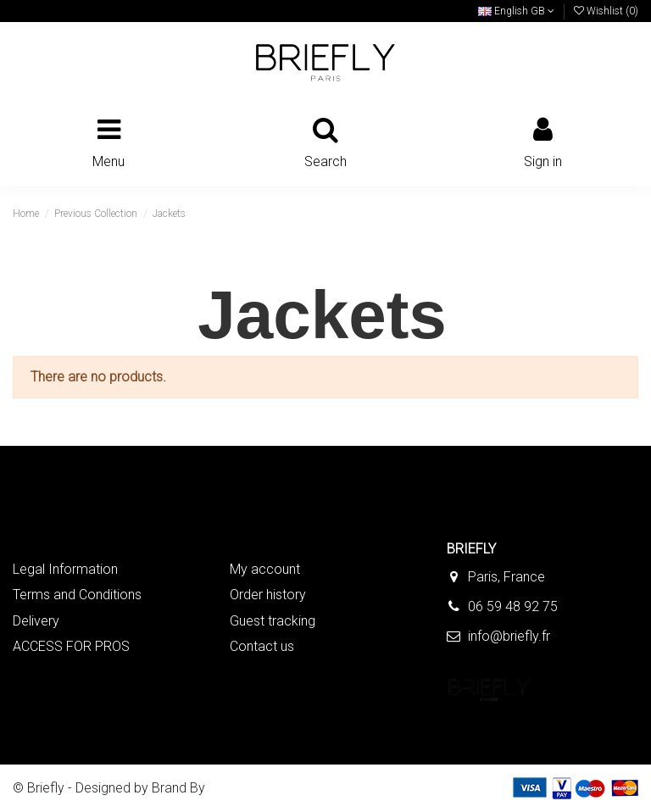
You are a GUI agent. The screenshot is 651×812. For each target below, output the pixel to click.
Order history (268, 595)
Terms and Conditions (77, 595)
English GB (516, 11)
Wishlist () (606, 11)
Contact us (262, 646)
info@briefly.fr (509, 636)
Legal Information (65, 569)
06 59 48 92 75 (513, 606)
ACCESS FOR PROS (71, 646)
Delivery (36, 621)
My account (265, 569)
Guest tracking (273, 621)
